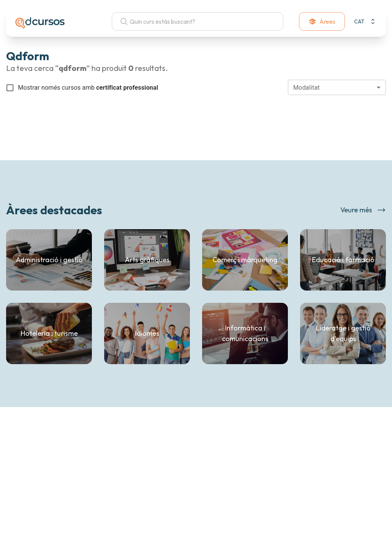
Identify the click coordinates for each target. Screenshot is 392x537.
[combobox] (337, 87)
